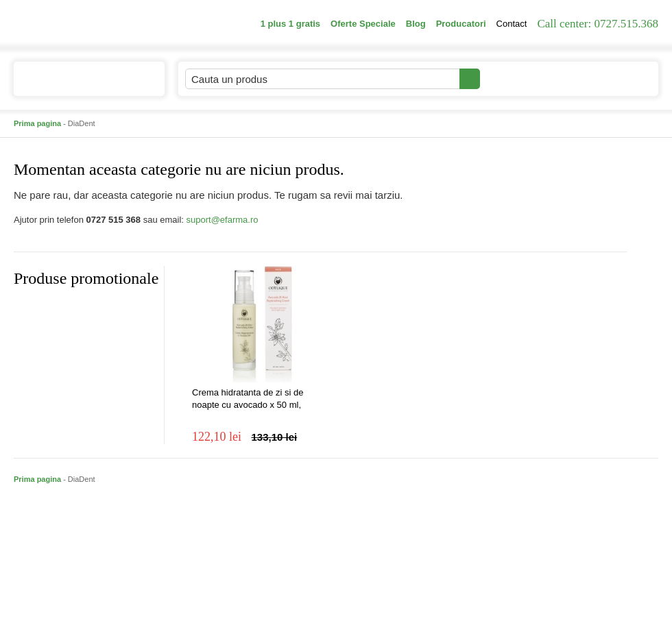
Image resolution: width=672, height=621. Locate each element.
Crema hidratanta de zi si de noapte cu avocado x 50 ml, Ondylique (248, 399)
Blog (416, 24)
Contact (512, 24)
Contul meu (527, 78)
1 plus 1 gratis (290, 24)
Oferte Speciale (363, 24)
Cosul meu (612, 79)
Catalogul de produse (80, 85)
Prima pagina (37, 123)
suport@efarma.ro (223, 220)
